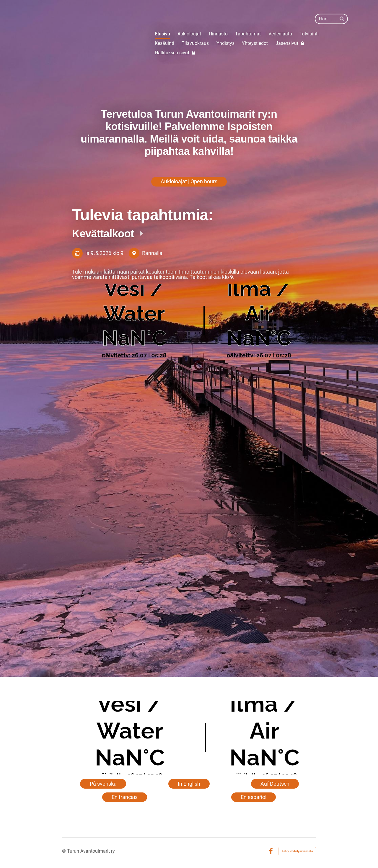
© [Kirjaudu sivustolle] (65, 851)
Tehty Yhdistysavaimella (297, 851)
